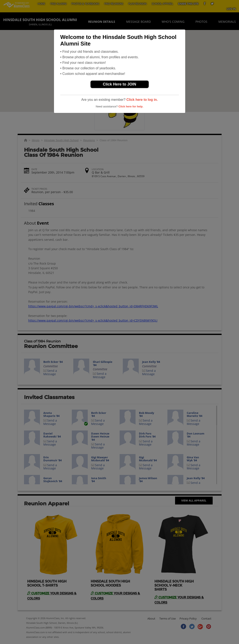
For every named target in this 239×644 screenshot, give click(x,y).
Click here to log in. (142, 100)
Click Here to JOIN (119, 84)
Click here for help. (131, 106)
